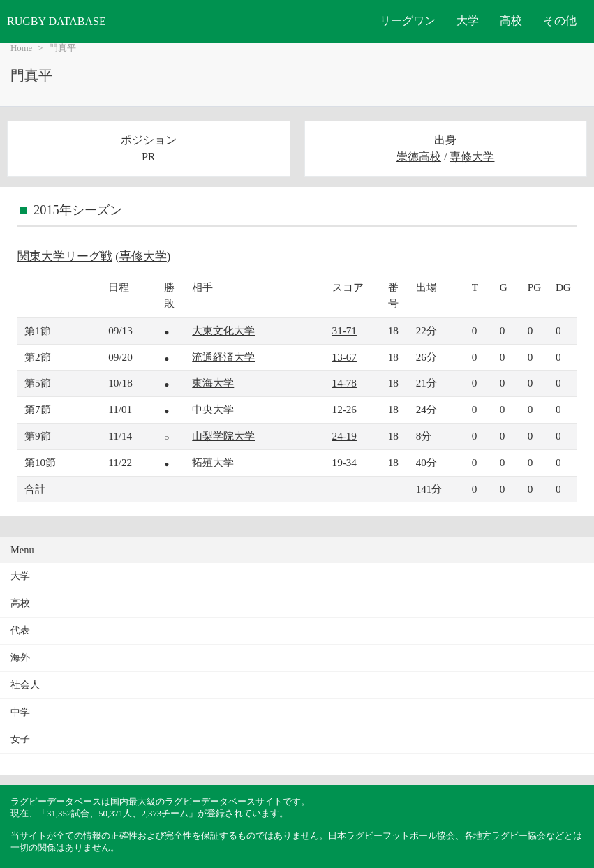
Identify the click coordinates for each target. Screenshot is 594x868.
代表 (20, 630)
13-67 (344, 357)
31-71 (344, 330)
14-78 (344, 383)
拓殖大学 (213, 462)
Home (21, 48)
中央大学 (213, 409)
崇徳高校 (419, 157)
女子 (20, 739)
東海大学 (213, 383)
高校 (511, 21)
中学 (20, 712)
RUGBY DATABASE (57, 21)
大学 (468, 21)
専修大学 (472, 157)
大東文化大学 (223, 330)
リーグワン (408, 21)
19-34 (344, 462)
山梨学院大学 (223, 436)
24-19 (344, 436)
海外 (20, 658)
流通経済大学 (223, 357)
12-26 (344, 409)
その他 (560, 21)
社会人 (25, 685)
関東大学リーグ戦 (65, 256)
